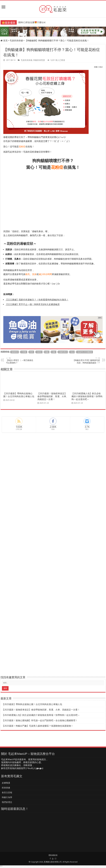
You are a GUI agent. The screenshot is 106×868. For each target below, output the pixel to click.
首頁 (4, 41)
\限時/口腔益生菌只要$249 (32, 22)
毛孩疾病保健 (16, 41)
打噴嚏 (24, 352)
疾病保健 (6, 788)
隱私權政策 (53, 855)
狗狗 (32, 352)
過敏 (54, 352)
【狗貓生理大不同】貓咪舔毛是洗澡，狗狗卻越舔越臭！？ (86, 360)
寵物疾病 (15, 352)
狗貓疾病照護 (39, 60)
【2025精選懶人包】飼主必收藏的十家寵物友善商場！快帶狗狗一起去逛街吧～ (87, 396)
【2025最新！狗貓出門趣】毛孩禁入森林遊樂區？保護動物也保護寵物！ (38, 726)
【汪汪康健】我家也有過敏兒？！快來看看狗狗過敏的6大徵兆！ (37, 300)
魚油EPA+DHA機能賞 (85, 352)
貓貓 (47, 352)
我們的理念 (7, 802)
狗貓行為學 (7, 797)
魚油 (72, 352)
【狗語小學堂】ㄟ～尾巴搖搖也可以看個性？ (20, 360)
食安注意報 (7, 793)
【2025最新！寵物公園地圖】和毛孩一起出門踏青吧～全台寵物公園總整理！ (40, 720)
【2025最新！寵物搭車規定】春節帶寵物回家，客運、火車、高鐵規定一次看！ (53, 396)
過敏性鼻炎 (63, 352)
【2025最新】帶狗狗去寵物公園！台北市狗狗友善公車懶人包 (32, 704)
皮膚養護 (6, 783)
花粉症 (39, 352)
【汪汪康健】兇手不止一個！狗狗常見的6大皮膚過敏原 (33, 304)
